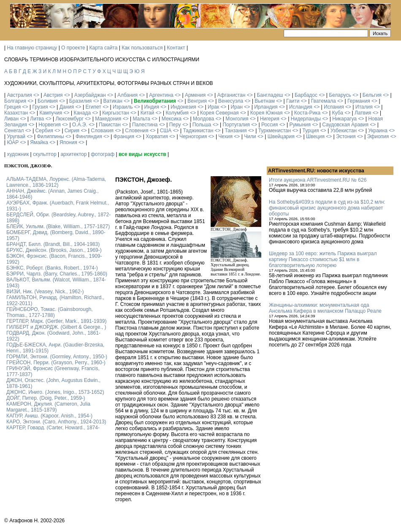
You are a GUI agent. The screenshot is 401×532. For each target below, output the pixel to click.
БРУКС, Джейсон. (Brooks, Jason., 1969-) (54, 250)
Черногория (193, 136)
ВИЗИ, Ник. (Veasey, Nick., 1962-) (45, 292)
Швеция (315, 136)
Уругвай (16, 136)
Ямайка (39, 142)
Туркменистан (275, 131)
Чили (250, 136)
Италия (364, 107)
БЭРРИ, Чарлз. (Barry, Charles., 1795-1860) (57, 274)
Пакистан (110, 125)
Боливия (48, 101)
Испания (334, 107)
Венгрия (197, 101)
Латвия (363, 113)
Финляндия (89, 136)
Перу (175, 125)
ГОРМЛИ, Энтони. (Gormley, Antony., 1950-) (57, 357)
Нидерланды (306, 119)
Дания (67, 107)
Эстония (346, 136)
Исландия (301, 107)
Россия (270, 125)
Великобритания (155, 101)
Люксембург (69, 119)
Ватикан (113, 101)
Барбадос (306, 95)
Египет (93, 107)
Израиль (123, 107)
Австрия (53, 95)
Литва (37, 119)
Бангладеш (270, 95)
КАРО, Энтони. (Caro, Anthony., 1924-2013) (56, 422)
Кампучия (51, 113)
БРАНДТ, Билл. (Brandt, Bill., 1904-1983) (53, 244)
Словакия (102, 131)
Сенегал (14, 131)
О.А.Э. (80, 125)
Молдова (203, 119)
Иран (237, 107)
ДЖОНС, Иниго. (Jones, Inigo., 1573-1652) (55, 392)
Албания (127, 95)
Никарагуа (344, 119)
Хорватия (157, 136)
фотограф (103, 154)
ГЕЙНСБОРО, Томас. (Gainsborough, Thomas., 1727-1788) (50, 312)
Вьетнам (265, 101)
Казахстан (16, 113)
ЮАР (13, 142)
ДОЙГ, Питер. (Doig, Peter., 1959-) (46, 398)
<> (36, 95)
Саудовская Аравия (345, 125)
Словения (137, 131)
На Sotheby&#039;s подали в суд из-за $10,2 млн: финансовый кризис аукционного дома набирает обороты (327, 208)
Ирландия (266, 107)
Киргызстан (115, 113)
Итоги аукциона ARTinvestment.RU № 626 (318, 180)
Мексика (172, 119)
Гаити (293, 101)
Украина (378, 131)
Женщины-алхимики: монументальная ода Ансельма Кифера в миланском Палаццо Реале (325, 308)
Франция (124, 136)
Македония (108, 119)
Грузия (40, 107)
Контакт (176, 48)
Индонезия (183, 107)
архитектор (73, 154)
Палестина (145, 125)
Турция (310, 131)
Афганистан (231, 95)
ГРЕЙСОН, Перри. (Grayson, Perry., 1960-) (56, 363)
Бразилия (81, 101)
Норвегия (50, 125)
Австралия (19, 95)
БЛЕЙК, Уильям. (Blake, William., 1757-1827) (58, 226)
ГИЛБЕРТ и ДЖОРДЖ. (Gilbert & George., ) (56, 327)
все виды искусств (142, 154)
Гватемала (324, 101)
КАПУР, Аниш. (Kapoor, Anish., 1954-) (49, 416)
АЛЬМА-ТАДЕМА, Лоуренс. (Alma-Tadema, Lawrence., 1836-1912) (56, 182)
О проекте (73, 48)
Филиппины (50, 136)
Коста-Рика (308, 113)
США (166, 131)
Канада (82, 113)
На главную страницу (32, 48)
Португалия (236, 125)
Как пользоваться (142, 48)
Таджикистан (198, 131)
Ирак (213, 107)
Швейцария (281, 136)
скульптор (45, 154)
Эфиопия (378, 136)
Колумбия (177, 113)
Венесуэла (231, 101)
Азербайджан (90, 95)
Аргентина (161, 95)
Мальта (141, 119)
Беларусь (340, 95)
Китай (147, 113)
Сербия (44, 131)
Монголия (237, 119)
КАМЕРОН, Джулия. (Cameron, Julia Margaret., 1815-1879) (48, 407)
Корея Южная (267, 113)
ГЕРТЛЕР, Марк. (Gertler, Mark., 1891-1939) (56, 321)
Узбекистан (344, 131)
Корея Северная (219, 113)
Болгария (15, 101)
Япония (68, 142)
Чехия (225, 136)
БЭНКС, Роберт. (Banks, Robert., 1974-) (52, 268)
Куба (337, 113)
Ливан (11, 119)
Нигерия (270, 119)
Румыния (300, 125)
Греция (12, 107)
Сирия (72, 131)
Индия (152, 107)
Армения (195, 95)
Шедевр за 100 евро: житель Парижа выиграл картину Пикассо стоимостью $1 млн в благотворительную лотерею (323, 259)
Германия (359, 101)
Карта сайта (104, 48)
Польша (202, 125)
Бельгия (372, 95)
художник (18, 154)
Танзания (236, 131)
